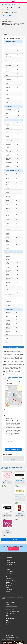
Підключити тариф (13, 347)
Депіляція (8, 586)
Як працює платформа (10, 603)
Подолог (8, 570)
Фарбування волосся (11, 578)
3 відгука (16, 504)
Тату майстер (9, 564)
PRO (12, 472)
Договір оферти (9, 608)
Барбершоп (9, 566)
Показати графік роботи (11, 409)
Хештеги (7, 622)
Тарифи (7, 604)
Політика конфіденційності (11, 606)
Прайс (5, 16)
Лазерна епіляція (10, 584)
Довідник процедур (10, 617)
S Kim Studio (7, 480)
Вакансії (7, 620)
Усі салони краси (10, 571)
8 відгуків (4, 487)
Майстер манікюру (11, 562)
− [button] (7, 389)
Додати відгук (15, 441)
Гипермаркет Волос (20, 480)
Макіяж (8, 582)
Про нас (7, 601)
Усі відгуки (8, 441)
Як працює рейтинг (10, 610)
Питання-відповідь (10, 613)
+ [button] (7, 387)
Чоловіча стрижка (10, 575)
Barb (13, 1)
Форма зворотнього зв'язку (12, 638)
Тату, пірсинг (9, 589)
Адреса (10, 16)
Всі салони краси (13, 539)
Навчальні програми (10, 619)
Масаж (8, 587)
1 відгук (15, 13)
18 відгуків (17, 487)
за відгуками (13, 460)
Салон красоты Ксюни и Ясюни (7, 530)
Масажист (9, 559)
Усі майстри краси (10, 573)
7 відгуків (4, 519)
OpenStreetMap (17, 406)
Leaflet (11, 406)
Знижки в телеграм (10, 626)
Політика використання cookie (12, 611)
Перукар (8, 561)
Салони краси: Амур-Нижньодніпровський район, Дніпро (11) (12, 468)
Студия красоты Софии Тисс (20, 497)
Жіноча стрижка (10, 577)
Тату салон (9, 568)
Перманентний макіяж (11, 580)
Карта (7, 624)
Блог (7, 615)
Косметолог (9, 557)
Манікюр (8, 591)
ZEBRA (7, 513)
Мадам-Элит (20, 513)
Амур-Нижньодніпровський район (14, 378)
